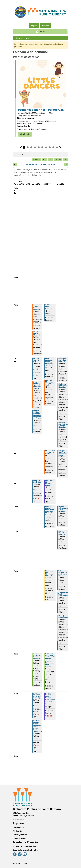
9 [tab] (53, 147)
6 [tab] (42, 147)
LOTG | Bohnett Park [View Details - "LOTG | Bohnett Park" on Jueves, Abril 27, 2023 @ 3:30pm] (64, 616)
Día (66, 159)
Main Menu (23, 38)
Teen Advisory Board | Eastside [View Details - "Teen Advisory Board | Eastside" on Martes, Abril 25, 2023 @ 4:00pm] (37, 656)
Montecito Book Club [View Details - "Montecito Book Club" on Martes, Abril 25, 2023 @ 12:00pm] (37, 481)
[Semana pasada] (15, 165)
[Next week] (66, 165)
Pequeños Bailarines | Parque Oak (41, 110)
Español (45, 26)
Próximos (37, 159)
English (34, 26)
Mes (51, 159)
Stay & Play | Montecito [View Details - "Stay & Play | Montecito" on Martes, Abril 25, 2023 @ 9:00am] (37, 333)
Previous (21, 147)
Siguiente (60, 147)
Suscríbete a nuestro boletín (25, 850)
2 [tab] (28, 147)
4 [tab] (35, 147)
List (44, 159)
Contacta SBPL (19, 827)
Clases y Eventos (20, 835)
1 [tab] (24, 147)
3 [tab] (31, 147)
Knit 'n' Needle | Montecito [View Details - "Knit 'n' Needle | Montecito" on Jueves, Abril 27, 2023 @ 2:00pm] (62, 533)
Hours (43, 32)
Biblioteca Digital (21, 838)
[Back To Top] (40, 863)
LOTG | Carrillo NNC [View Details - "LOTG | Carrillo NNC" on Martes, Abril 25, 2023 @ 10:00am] (36, 360)
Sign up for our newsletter (24, 846)
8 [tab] (50, 147)
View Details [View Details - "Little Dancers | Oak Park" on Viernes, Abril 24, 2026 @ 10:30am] (25, 134)
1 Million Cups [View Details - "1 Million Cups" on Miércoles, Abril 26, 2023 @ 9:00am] (48, 306)
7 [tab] (46, 147)
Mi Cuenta (17, 831)
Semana (58, 159)
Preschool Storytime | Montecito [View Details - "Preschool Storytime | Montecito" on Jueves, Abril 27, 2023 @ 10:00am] (63, 360)
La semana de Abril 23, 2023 (41, 165)
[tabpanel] (40, 98)
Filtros (20, 154)
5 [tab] (39, 147)
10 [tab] (57, 147)
